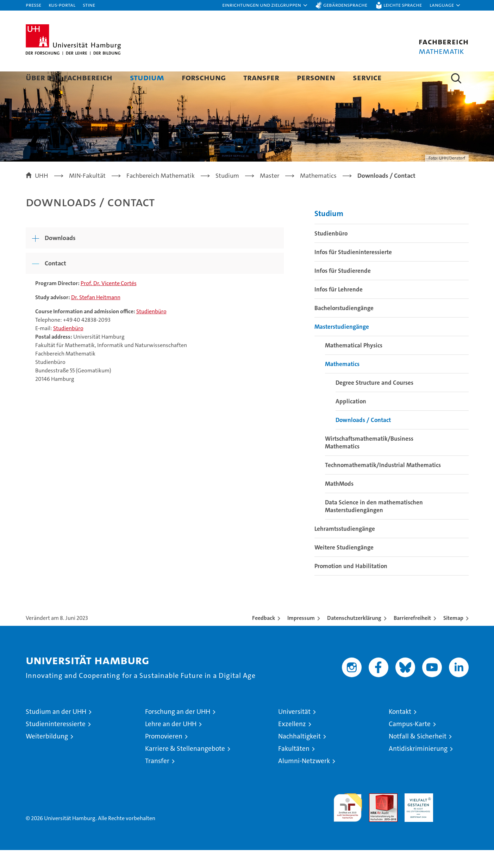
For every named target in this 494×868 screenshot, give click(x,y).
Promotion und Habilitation (351, 584)
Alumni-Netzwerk (304, 779)
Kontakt (400, 729)
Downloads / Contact (363, 438)
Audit (376, 815)
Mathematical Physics (354, 363)
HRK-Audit (417, 815)
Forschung (204, 77)
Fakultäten (294, 766)
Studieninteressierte (56, 742)
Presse (33, 5)
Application (351, 419)
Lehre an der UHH (171, 742)
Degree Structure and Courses (374, 401)
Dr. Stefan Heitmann (96, 315)
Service (367, 77)
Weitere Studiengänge (344, 565)
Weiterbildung (47, 754)
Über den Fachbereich (69, 77)
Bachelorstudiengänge (344, 326)
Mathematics (342, 382)
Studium (147, 77)
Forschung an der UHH (178, 729)
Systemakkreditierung (454, 815)
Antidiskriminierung (418, 766)
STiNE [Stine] (89, 5)
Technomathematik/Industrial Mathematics (383, 483)
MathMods (339, 502)
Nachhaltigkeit (299, 754)
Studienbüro (151, 329)
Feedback (264, 636)
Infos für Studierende (343, 289)
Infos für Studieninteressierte (353, 270)
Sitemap (453, 636)
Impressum (301, 636)
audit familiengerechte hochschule (348, 822)
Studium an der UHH (56, 729)
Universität (294, 729)
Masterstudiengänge (342, 345)
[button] (265, 5)
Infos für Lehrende (339, 307)
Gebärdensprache (345, 5)
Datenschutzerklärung (354, 636)
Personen (316, 77)
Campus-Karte (410, 742)
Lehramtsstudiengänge (345, 547)
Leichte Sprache (403, 5)
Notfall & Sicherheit (418, 754)
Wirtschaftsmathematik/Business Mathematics (369, 460)
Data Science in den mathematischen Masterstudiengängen (374, 524)
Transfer (261, 77)
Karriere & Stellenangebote (185, 766)
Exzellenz (292, 742)
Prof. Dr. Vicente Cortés (109, 301)
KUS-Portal (62, 5)
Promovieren (164, 754)
